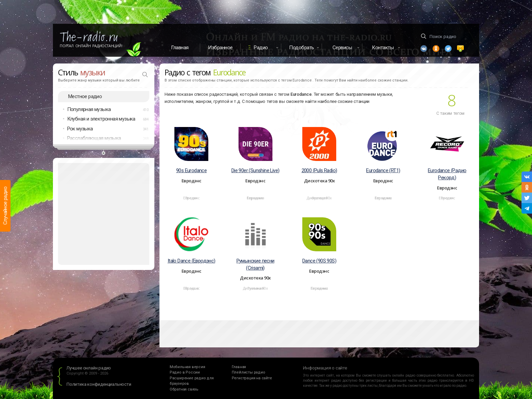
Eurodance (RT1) (383, 170)
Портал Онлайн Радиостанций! (91, 46)
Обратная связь (184, 389)
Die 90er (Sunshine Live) (255, 170)
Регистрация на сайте (252, 378)
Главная (180, 48)
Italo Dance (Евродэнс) (192, 261)
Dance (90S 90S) (319, 261)
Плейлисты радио (249, 372)
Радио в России (185, 372)
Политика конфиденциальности (99, 384)
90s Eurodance (191, 170)
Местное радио (85, 96)
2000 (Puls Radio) (319, 170)
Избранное (220, 48)
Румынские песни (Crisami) (255, 264)
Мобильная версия (187, 367)
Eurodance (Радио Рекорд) (447, 174)
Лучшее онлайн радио (89, 368)
